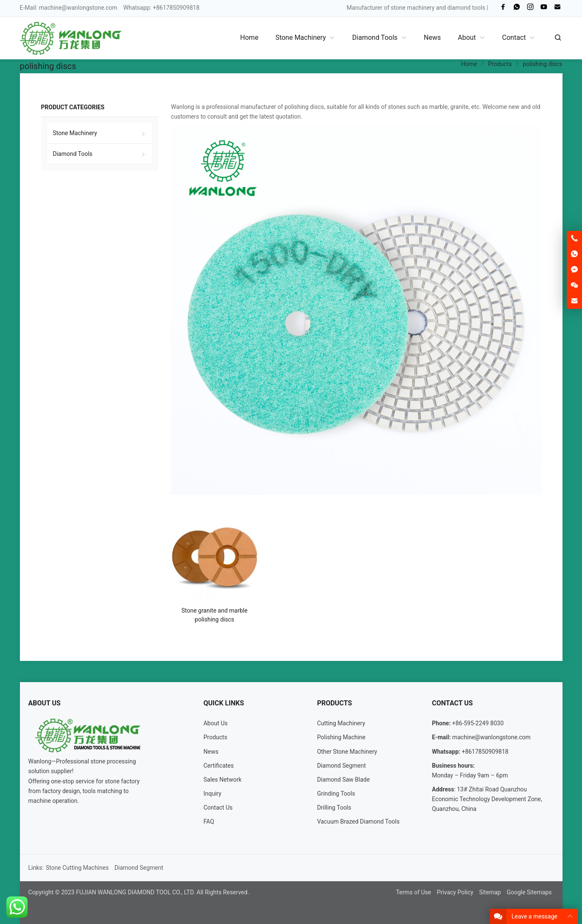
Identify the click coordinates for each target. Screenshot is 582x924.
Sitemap (490, 892)
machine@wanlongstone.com (78, 8)
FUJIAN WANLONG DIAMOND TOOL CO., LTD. (135, 892)
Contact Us (218, 807)
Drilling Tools (334, 807)
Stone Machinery (75, 133)
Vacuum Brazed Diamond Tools (358, 821)
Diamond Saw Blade (344, 780)
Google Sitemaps (529, 892)
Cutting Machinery (341, 723)
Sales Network (223, 780)
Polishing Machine (341, 737)
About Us (216, 723)
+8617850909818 (485, 752)
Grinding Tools (336, 794)
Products (215, 737)
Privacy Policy (455, 892)
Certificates (219, 766)
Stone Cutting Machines (77, 868)
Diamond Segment (341, 766)
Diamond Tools (73, 154)
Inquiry (212, 794)
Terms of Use (414, 892)
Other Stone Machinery (347, 752)
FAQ (209, 821)
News (211, 752)
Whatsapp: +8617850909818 (162, 8)
